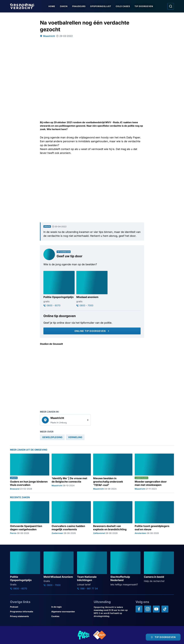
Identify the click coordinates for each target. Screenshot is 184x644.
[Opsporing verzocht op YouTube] (156, 609)
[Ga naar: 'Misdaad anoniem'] (92, 289)
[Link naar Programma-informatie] (30, 612)
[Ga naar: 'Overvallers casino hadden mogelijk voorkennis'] (71, 518)
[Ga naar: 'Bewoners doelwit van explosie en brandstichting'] (113, 518)
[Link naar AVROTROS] (84, 635)
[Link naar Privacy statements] (30, 616)
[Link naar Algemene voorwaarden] (71, 612)
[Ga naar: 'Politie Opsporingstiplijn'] (59, 289)
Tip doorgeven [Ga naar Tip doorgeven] (144, 6)
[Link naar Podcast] (30, 607)
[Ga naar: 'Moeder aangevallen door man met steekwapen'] (154, 472)
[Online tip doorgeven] (92, 331)
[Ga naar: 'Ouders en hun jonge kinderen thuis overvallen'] (30, 472)
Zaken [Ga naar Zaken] (64, 6)
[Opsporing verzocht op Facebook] (139, 609)
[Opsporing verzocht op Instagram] (148, 609)
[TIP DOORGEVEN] (163, 637)
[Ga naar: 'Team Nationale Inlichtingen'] (92, 571)
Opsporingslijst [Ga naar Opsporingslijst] (101, 6)
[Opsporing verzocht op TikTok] (165, 609)
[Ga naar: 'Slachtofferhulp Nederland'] (125, 569)
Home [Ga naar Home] (52, 6)
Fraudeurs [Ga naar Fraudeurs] (79, 6)
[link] (65, 420)
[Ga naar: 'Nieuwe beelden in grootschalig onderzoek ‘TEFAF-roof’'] (113, 472)
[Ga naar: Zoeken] (171, 6)
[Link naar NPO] (100, 635)
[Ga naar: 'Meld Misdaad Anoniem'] (59, 569)
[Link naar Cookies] (71, 616)
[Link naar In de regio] (71, 607)
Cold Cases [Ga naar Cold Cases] (123, 6)
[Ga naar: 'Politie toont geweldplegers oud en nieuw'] (154, 518)
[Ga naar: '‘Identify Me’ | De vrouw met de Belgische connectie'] (71, 472)
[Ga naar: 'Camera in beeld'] (159, 567)
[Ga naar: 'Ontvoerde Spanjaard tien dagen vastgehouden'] (30, 518)
